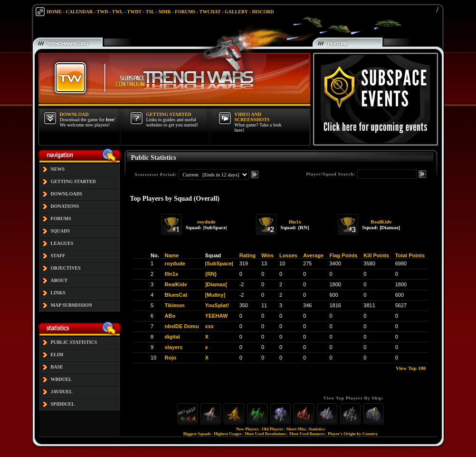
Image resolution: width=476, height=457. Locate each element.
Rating (248, 255)
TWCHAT (210, 12)
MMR (165, 12)
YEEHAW (217, 316)
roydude (206, 222)
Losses (288, 255)
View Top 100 (411, 368)
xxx (209, 326)
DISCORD (263, 12)
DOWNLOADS (67, 194)
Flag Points (343, 255)
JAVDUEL (62, 392)
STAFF (58, 256)
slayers (174, 347)
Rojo (171, 358)
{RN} (211, 274)
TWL (118, 12)
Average (313, 255)
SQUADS (61, 231)
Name (172, 255)
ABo (170, 316)
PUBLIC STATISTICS (74, 342)
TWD (103, 12)
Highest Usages (228, 434)
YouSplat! (217, 305)
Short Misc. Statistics (306, 429)
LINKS (58, 293)
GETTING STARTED (73, 181)
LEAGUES (62, 243)
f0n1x (295, 222)
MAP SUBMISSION (72, 305)
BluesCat (176, 295)
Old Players (272, 429)
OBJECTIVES (66, 268)
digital (172, 337)
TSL (150, 12)
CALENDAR (80, 12)
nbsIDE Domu (182, 326)
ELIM (57, 355)
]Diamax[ (216, 284)
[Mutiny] (215, 295)
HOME (55, 12)
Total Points (410, 255)
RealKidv (381, 222)
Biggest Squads (197, 434)
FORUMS (185, 12)
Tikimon (175, 305)
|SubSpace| (219, 263)
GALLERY (236, 12)
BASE (57, 367)
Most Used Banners (307, 434)
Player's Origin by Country (353, 434)
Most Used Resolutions (266, 434)
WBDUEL (61, 379)
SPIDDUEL (63, 404)
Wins (267, 255)
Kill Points (376, 255)
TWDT (134, 12)
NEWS (58, 169)
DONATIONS (65, 206)
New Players (248, 429)
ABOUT (59, 280)
